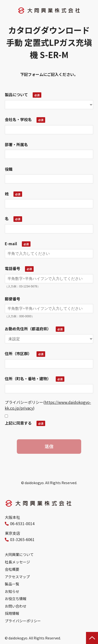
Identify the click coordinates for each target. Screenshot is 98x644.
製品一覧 (12, 584)
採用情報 (12, 613)
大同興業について (19, 554)
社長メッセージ (17, 562)
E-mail (11, 244)
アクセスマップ (17, 577)
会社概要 (12, 569)
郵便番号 (12, 299)
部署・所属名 (16, 144)
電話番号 (12, 268)
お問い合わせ (16, 606)
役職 (9, 169)
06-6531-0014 (22, 523)
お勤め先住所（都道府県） (28, 329)
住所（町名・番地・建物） (28, 379)
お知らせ (12, 591)
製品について (16, 95)
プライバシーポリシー (23, 621)
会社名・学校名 (18, 119)
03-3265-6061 (22, 539)
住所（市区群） (18, 353)
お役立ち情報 (16, 599)
